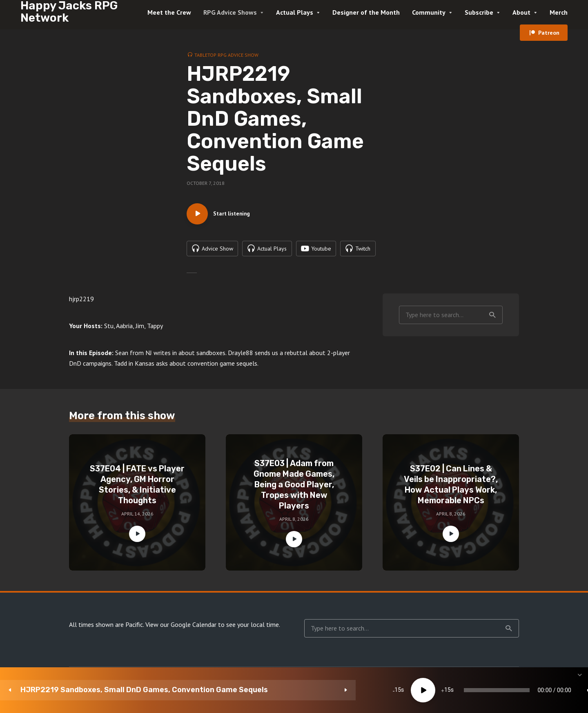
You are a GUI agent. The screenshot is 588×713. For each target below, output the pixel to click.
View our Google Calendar (181, 629)
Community (429, 12)
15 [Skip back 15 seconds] (215, 690)
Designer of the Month (366, 12)
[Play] (240, 690)
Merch (559, 12)
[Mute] (470, 690)
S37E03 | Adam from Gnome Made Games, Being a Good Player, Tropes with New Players (294, 489)
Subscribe (479, 12)
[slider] (344, 690)
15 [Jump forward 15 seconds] (264, 690)
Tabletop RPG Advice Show (226, 55)
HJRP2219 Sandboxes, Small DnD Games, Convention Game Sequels (95, 690)
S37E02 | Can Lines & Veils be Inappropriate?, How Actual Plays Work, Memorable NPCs (451, 489)
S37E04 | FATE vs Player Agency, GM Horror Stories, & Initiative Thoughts (137, 489)
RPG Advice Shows (230, 12)
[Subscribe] (519, 690)
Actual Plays (295, 12)
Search (492, 319)
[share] (543, 690)
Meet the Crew (169, 12)
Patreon (549, 33)
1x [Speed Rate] (494, 690)
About (521, 12)
